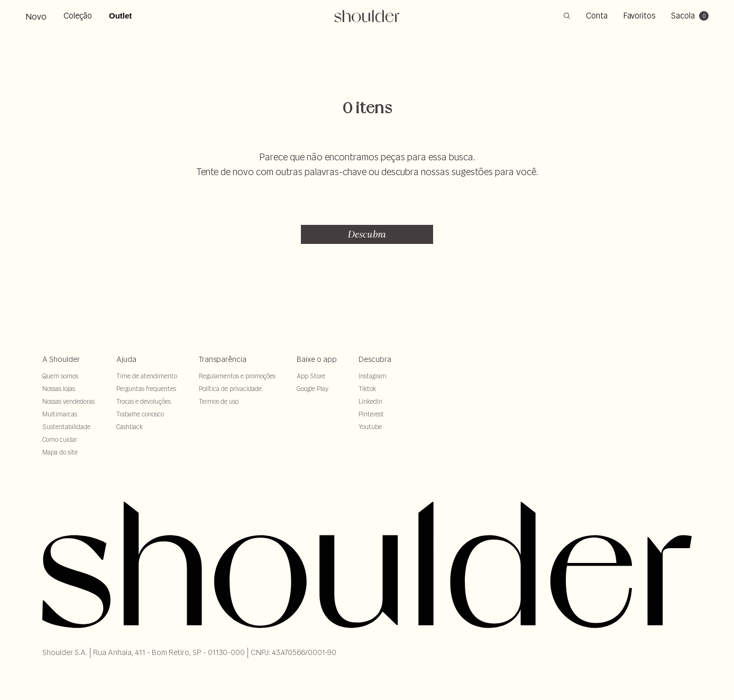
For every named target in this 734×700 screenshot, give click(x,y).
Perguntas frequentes (146, 389)
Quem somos (60, 376)
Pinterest (371, 414)
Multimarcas (60, 414)
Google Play (313, 389)
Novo (36, 16)
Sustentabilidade (66, 427)
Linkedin (370, 401)
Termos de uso (219, 401)
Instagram (373, 376)
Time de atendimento (147, 376)
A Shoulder (61, 359)
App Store (311, 376)
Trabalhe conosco (140, 414)
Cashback (130, 427)
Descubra (367, 234)
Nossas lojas (59, 389)
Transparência (223, 359)
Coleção (78, 16)
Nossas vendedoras (68, 401)
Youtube (370, 427)
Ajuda (126, 359)
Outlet (120, 16)
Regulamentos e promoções (237, 376)
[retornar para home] (367, 16)
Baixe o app (317, 359)
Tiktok (367, 389)
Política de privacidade (230, 389)
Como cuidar (60, 439)
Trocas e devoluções (144, 401)
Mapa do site (60, 452)
